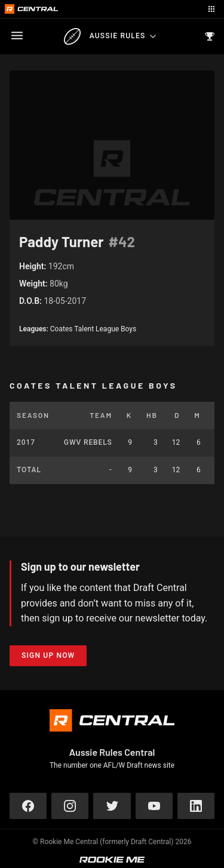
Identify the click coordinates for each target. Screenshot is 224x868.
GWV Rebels (88, 442)
